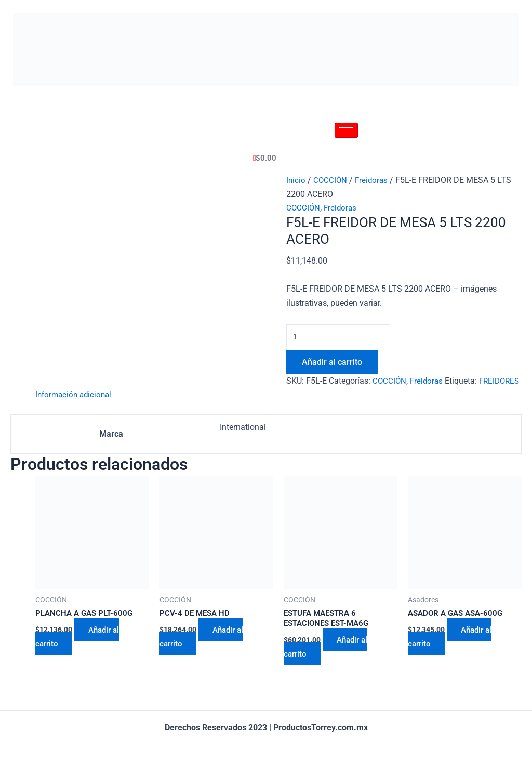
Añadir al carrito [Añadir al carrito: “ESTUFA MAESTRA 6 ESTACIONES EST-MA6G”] (328, 663)
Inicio (296, 180)
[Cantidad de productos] (341, 338)
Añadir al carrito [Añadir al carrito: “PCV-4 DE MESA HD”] (204, 652)
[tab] (76, 410)
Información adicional (76, 409)
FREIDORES (308, 396)
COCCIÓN (331, 180)
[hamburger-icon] (346, 130)
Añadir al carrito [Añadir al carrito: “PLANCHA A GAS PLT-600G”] (79, 652)
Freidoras (374, 180)
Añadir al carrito (332, 363)
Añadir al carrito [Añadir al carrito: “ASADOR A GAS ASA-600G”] (452, 652)
